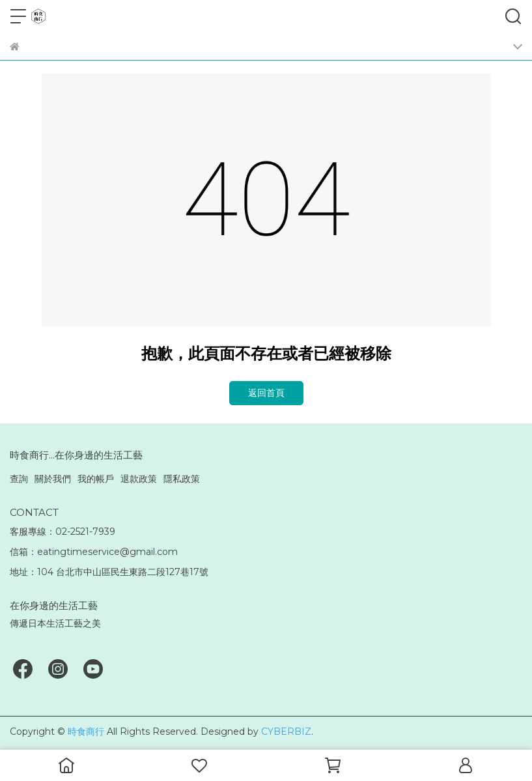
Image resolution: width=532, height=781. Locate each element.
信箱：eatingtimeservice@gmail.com (94, 552)
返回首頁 (266, 393)
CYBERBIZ (286, 731)
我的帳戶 (96, 479)
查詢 (19, 479)
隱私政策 (182, 479)
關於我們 (53, 479)
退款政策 (139, 479)
